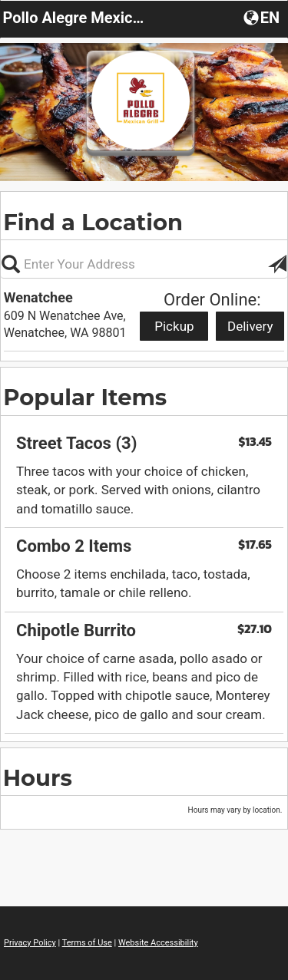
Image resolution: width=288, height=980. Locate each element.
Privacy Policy (30, 943)
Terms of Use (87, 943)
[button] (263, 17)
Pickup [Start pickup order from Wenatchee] (174, 326)
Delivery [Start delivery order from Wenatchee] (250, 326)
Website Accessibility (158, 943)
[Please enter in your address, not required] (144, 264)
